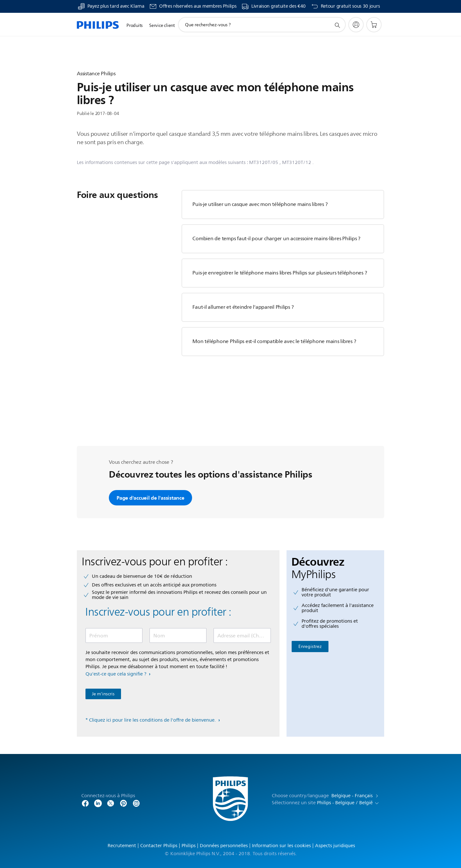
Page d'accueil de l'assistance (150, 498)
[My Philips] (356, 25)
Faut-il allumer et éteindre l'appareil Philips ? (243, 307)
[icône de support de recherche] (337, 25)
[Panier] (374, 25)
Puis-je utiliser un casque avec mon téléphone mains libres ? (260, 204)
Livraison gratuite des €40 (279, 6)
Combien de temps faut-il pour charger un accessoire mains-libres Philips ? (276, 239)
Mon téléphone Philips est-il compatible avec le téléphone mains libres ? (274, 341)
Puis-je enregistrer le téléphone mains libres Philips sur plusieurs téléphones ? (280, 273)
